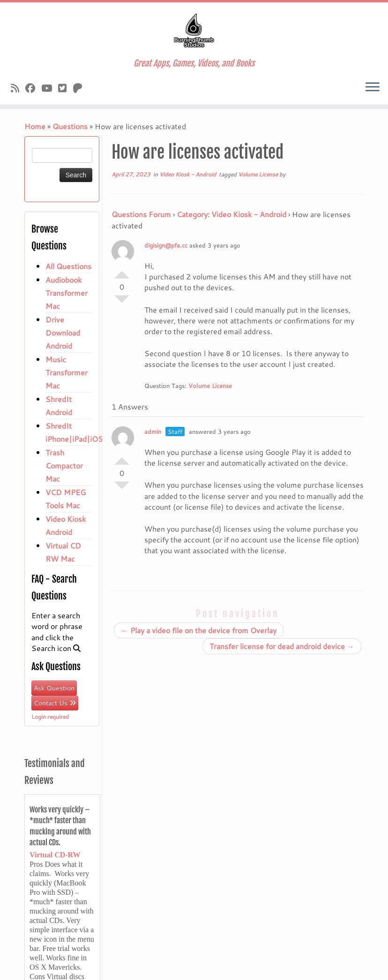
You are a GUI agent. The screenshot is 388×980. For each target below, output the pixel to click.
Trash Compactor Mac (64, 465)
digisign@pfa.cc (166, 245)
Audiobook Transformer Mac (67, 293)
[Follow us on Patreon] (81, 88)
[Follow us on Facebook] (33, 88)
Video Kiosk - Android (188, 174)
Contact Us (55, 703)
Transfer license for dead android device (282, 646)
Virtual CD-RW (55, 855)
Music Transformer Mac (67, 372)
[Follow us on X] (65, 88)
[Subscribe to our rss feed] (18, 88)
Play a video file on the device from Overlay (199, 630)
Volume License (259, 174)
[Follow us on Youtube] (50, 88)
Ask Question (54, 688)
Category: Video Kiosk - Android (231, 214)
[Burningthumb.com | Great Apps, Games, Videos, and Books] (194, 30)
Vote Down (122, 303)
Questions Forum (141, 214)
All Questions (68, 266)
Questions (70, 126)
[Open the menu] (373, 88)
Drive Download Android (63, 333)
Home (35, 126)
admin (153, 431)
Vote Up (122, 271)
